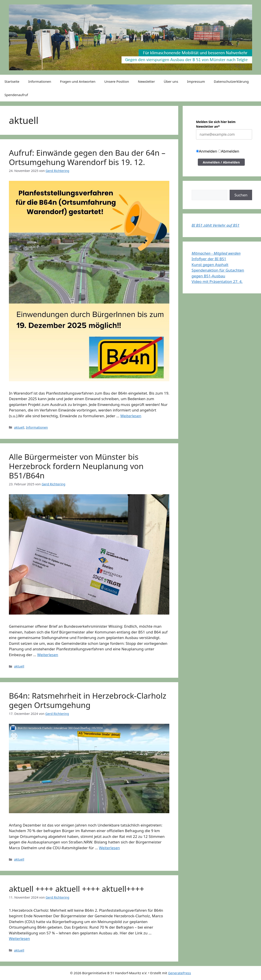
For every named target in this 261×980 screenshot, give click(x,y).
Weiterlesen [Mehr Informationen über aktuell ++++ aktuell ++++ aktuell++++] (19, 939)
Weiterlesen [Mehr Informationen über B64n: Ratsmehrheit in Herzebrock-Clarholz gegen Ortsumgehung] (109, 848)
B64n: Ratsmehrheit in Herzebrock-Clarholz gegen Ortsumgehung (88, 700)
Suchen (241, 195)
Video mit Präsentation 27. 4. (217, 281)
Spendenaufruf (16, 95)
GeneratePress (179, 973)
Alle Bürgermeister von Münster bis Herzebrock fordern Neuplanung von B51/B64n (76, 466)
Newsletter (146, 81)
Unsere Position (117, 81)
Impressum (196, 81)
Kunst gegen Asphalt (210, 265)
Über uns (171, 81)
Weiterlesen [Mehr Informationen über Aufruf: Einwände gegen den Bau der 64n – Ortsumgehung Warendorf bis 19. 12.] (131, 416)
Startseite (12, 81)
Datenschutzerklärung (231, 81)
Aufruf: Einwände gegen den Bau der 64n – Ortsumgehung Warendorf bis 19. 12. (87, 157)
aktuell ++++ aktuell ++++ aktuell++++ (77, 889)
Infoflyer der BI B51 (209, 259)
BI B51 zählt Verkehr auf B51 (215, 225)
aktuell (19, 427)
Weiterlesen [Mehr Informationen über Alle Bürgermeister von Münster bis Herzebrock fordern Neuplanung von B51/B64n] (48, 655)
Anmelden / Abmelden (221, 162)
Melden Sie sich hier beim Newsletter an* (216, 124)
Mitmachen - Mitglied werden (216, 253)
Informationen (40, 81)
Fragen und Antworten (78, 81)
